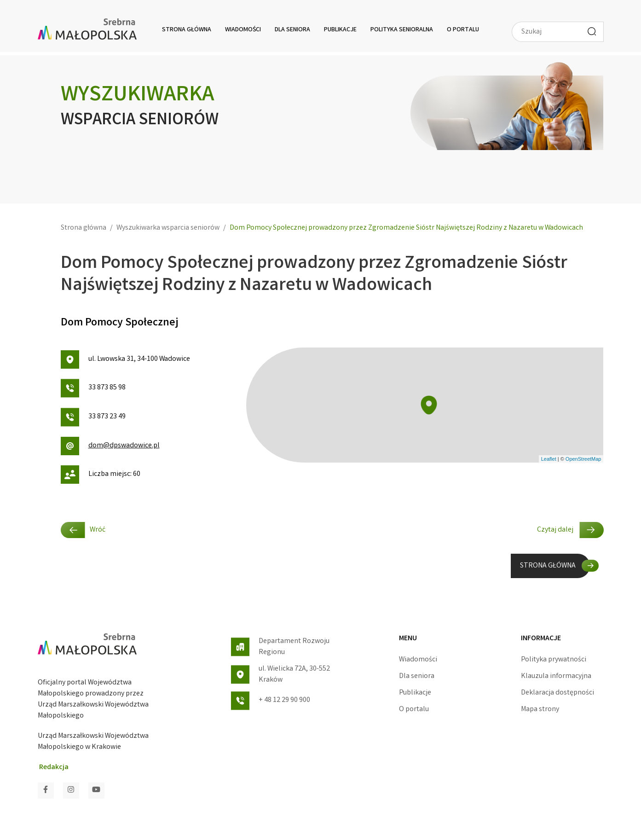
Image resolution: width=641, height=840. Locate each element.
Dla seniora (292, 30)
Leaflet (549, 459)
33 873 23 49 (93, 417)
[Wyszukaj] (592, 31)
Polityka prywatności (554, 660)
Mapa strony (540, 710)
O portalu (463, 30)
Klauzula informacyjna (556, 676)
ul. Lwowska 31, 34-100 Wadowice (125, 359)
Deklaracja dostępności (557, 693)
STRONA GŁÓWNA (548, 566)
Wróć (83, 530)
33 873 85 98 (93, 388)
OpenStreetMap (583, 459)
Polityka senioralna (402, 30)
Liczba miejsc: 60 (101, 475)
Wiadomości (243, 30)
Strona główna (187, 30)
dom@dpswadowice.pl (110, 446)
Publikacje (340, 30)
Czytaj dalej (570, 530)
